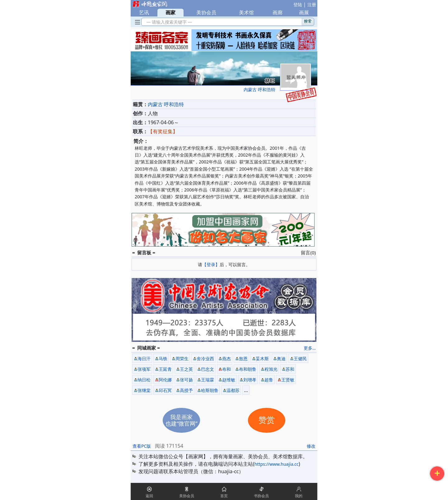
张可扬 (186, 380)
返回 (149, 496)
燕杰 (226, 358)
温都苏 (233, 390)
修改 (311, 446)
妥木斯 (262, 358)
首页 (224, 496)
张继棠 (144, 390)
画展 (304, 12)
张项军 (144, 369)
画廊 (278, 12)
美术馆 (246, 12)
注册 (312, 5)
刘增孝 (250, 380)
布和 (226, 369)
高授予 (186, 390)
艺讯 (144, 12)
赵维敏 (229, 380)
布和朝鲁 (248, 369)
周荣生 (182, 358)
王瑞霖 (208, 380)
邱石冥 (165, 390)
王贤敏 (288, 380)
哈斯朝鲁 (210, 390)
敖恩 (243, 358)
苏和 (290, 369)
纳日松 (144, 380)
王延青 (165, 369)
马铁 (163, 358)
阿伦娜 (165, 380)
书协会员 (261, 496)
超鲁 (269, 380)
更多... (310, 348)
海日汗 (144, 358)
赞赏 (267, 420)
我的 (299, 496)
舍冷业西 (205, 358)
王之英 (186, 369)
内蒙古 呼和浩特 (259, 90)
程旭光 (271, 369)
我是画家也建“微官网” (182, 420)
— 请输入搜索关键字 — (168, 22)
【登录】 (211, 264)
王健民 (300, 358)
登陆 (298, 5)
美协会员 (206, 12)
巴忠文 (208, 369)
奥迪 (281, 358)
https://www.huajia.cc (277, 464)
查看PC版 (142, 446)
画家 (170, 12)
